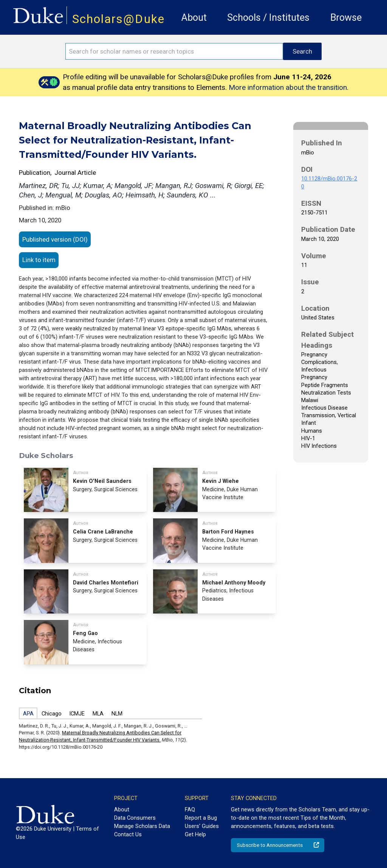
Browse (346, 18)
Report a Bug (201, 818)
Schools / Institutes (268, 18)
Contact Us (128, 834)
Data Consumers (135, 818)
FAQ (190, 809)
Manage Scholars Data (142, 826)
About (194, 18)
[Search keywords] (174, 51)
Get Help (195, 834)
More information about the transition (288, 87)
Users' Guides (202, 826)
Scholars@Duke (118, 19)
